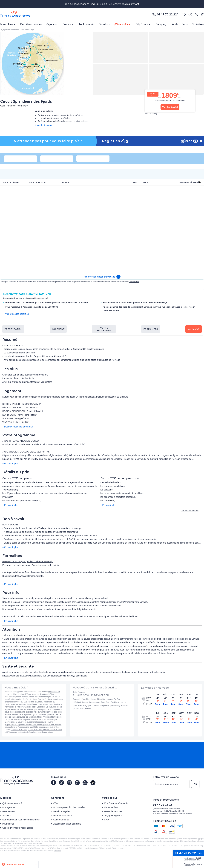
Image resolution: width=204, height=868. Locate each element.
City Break (142, 24)
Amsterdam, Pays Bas (100, 702)
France (67, 24)
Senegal (77, 699)
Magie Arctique (43, 717)
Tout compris (86, 24)
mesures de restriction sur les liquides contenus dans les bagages (82, 635)
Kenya (94, 699)
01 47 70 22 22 (167, 14)
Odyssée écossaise (19, 730)
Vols (185, 24)
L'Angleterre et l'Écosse (15, 727)
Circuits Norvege (27, 30)
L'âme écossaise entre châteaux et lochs (45, 730)
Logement (58, 329)
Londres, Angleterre (101, 705)
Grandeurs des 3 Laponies (33, 707)
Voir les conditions (190, 511)
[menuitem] (8, 24)
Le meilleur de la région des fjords (23, 714)
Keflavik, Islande (81, 702)
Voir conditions (134, 282)
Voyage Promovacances (9, 30)
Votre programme (104, 329)
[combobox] (18, 159)
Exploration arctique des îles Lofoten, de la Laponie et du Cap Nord (33, 725)
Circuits (103, 24)
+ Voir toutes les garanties (16, 314)
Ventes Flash (123, 24)
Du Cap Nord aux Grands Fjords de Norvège (41, 699)
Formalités (151, 329)
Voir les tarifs (170, 107)
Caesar (42, 727)
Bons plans (6, 24)
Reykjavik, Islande (119, 702)
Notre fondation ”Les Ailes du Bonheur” (21, 820)
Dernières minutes (31, 24)
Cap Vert (102, 699)
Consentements (61, 820)
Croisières (198, 24)
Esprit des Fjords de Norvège (45, 709)
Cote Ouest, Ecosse (83, 709)
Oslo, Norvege (79, 692)
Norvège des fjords (54, 712)
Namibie (85, 699)
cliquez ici (57, 851)
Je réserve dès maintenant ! (125, 4)
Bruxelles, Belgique (83, 705)
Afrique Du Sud (114, 699)
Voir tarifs (194, 329)
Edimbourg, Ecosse (119, 705)
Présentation (13, 329)
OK (195, 784)
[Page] (54, 783)
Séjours (51, 24)
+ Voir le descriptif (44, 125)
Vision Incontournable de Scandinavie (32, 697)
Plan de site (8, 824)
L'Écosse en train (14, 732)
